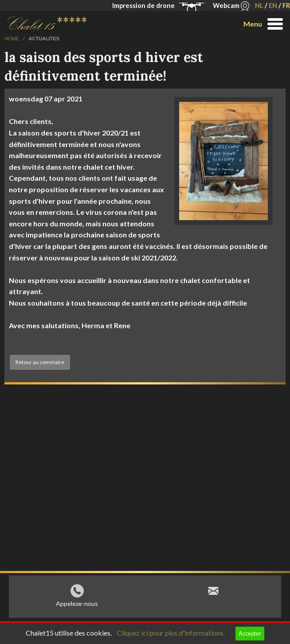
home (12, 39)
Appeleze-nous (77, 606)
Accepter (250, 633)
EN (273, 6)
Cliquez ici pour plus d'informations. (171, 633)
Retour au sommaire (40, 362)
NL (259, 6)
